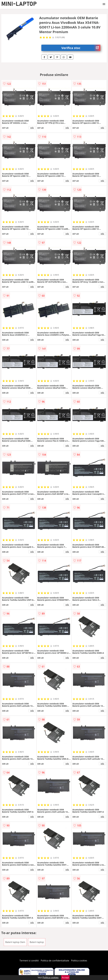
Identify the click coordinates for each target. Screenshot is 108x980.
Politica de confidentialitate (55, 961)
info (32, 128)
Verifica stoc (81, 48)
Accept (65, 977)
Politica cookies (79, 961)
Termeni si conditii (29, 961)
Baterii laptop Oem (15, 942)
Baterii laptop (37, 942)
